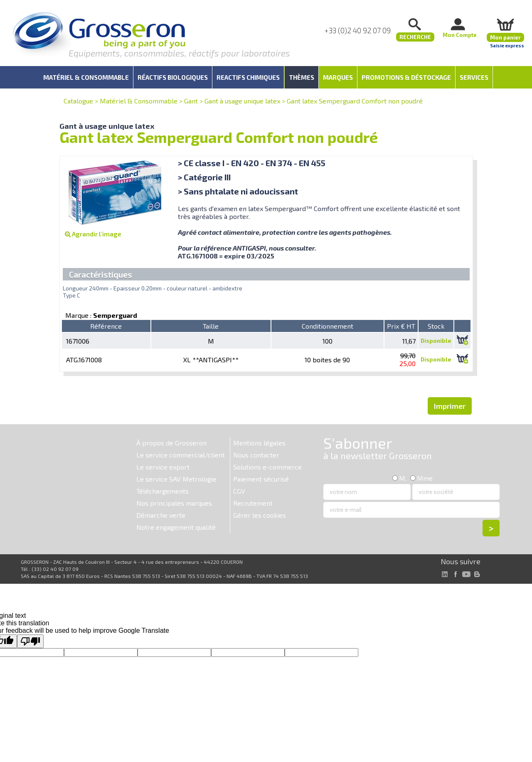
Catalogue (78, 101)
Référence (106, 326)
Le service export (163, 467)
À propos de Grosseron (171, 443)
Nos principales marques (174, 503)
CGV (239, 491)
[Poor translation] (30, 641)
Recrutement (253, 503)
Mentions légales (259, 443)
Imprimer (450, 406)
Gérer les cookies (260, 515)
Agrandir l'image (93, 234)
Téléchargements (163, 491)
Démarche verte (161, 515)
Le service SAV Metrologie (176, 479)
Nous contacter (256, 455)
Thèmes (302, 77)
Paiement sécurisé (261, 479)
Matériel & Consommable (139, 101)
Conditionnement (328, 326)
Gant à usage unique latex (242, 101)
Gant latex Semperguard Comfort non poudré (355, 101)
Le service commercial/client (181, 455)
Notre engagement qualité (176, 527)
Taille (211, 326)
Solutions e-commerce (267, 467)
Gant (191, 101)
